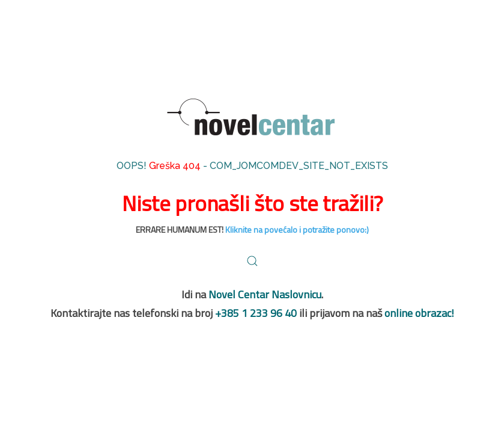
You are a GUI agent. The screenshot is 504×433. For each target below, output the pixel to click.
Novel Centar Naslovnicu (265, 294)
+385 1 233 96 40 (256, 313)
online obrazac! (419, 313)
